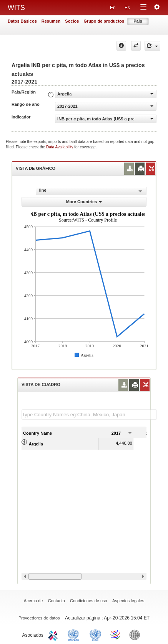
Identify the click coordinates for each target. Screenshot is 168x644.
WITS (16, 8)
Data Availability (60, 147)
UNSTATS (95, 634)
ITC (54, 634)
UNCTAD (75, 634)
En (113, 8)
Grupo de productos (104, 21)
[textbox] (89, 415)
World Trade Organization (116, 634)
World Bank (136, 634)
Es (127, 8)
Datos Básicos (22, 21)
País (138, 21)
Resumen (51, 21)
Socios (72, 21)
